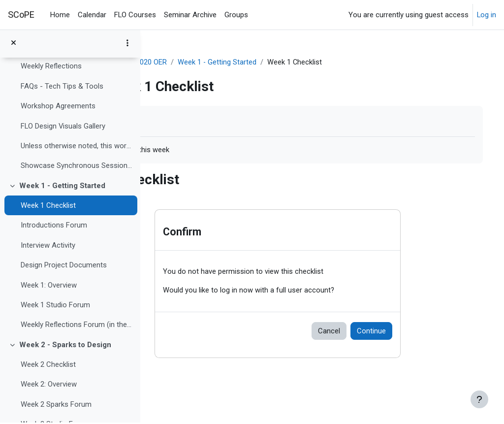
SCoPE (21, 15)
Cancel (366, 331)
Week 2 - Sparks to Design (65, 346)
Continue (408, 331)
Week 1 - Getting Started (62, 187)
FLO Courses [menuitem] (135, 15)
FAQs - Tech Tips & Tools (62, 87)
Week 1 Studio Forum (55, 306)
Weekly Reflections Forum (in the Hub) (77, 326)
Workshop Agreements (58, 107)
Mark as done (191, 121)
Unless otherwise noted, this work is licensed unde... (77, 147)
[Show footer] (479, 399)
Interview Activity (48, 246)
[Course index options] (127, 44)
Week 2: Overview (49, 386)
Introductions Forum (54, 227)
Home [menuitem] (60, 15)
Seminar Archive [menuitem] (190, 15)
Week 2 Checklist (48, 366)
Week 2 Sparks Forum (56, 405)
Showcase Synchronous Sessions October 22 (77, 167)
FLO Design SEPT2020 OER (203, 63)
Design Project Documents (64, 266)
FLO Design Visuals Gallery (63, 127)
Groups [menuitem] (236, 15)
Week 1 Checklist (48, 207)
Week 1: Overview (49, 286)
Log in (487, 15)
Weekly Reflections (51, 67)
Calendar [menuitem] (92, 15)
